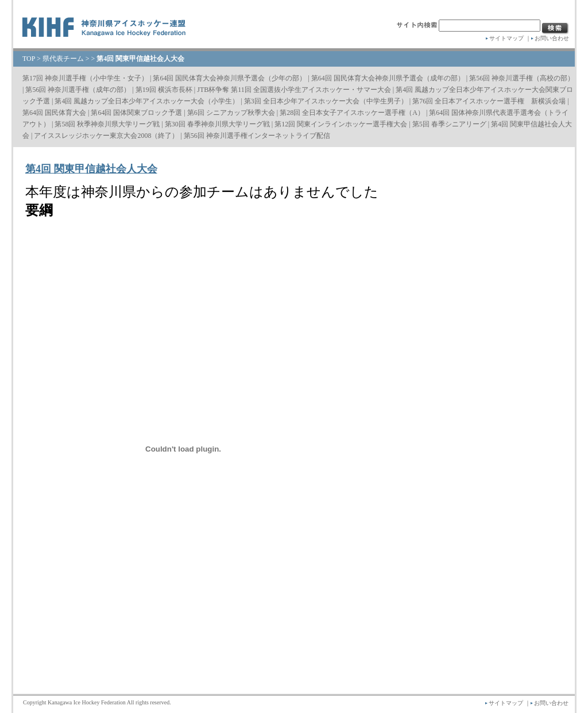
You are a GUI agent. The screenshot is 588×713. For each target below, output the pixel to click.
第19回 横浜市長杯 (164, 90)
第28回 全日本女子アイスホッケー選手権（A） (352, 113)
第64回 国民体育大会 (54, 113)
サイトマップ (506, 38)
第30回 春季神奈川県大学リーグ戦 (217, 124)
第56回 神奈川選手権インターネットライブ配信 (257, 136)
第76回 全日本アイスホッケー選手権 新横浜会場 (489, 101)
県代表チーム (63, 59)
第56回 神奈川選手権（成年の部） (78, 90)
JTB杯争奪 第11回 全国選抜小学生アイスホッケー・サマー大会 (294, 90)
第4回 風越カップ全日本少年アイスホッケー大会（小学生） (147, 101)
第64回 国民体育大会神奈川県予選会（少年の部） (229, 78)
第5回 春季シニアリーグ (449, 124)
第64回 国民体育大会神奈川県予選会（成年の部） (388, 78)
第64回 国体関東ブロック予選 (136, 113)
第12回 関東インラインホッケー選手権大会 (341, 124)
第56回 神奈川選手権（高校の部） (522, 78)
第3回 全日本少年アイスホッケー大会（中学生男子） (326, 101)
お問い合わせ (552, 38)
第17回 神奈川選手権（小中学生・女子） (85, 78)
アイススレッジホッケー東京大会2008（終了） (106, 136)
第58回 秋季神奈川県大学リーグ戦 (107, 124)
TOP (29, 59)
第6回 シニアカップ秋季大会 (231, 113)
